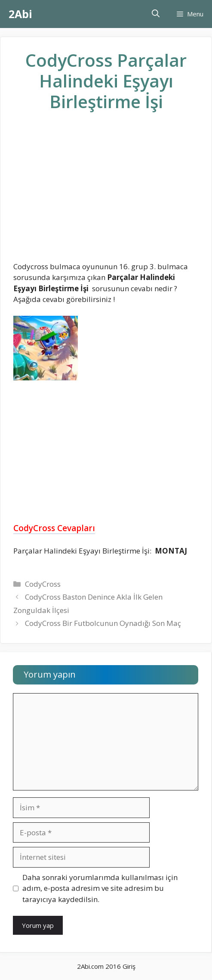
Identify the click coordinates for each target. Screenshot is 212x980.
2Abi (20, 14)
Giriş (129, 966)
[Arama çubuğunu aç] (156, 14)
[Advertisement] (106, 193)
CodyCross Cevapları (54, 528)
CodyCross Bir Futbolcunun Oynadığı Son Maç (103, 623)
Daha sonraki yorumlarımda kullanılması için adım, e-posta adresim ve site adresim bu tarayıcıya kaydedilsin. (100, 888)
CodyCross (43, 584)
